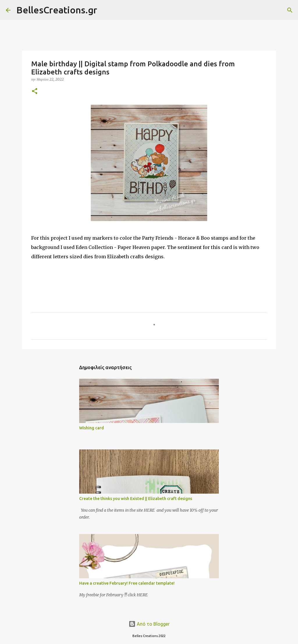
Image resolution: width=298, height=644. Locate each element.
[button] (35, 91)
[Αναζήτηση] (105, 10)
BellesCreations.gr (57, 10)
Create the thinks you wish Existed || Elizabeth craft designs (136, 499)
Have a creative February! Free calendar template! (127, 583)
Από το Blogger (149, 624)
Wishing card (92, 428)
